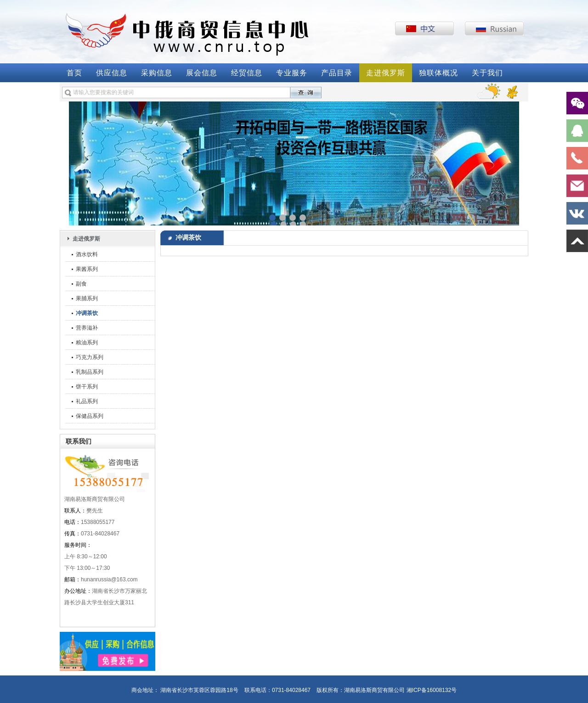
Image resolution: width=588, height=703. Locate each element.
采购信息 (157, 73)
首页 (74, 73)
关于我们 (487, 73)
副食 (81, 284)
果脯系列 (87, 298)
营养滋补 (87, 328)
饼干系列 (87, 387)
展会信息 (202, 73)
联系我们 (79, 441)
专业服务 (292, 73)
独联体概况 (438, 73)
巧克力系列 (90, 357)
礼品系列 (87, 401)
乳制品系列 (90, 372)
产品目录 (337, 73)
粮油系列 (87, 343)
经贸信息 (247, 73)
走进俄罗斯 (386, 73)
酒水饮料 (87, 254)
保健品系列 (90, 416)
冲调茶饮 (87, 313)
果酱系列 (87, 269)
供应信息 (112, 73)
